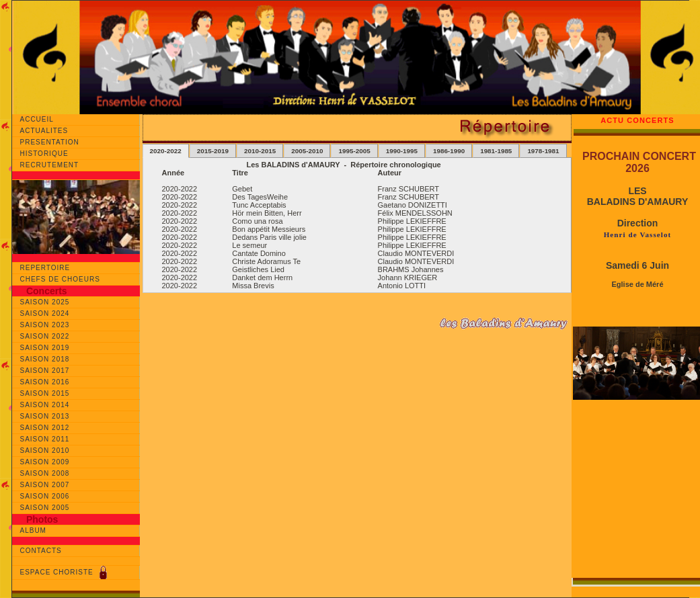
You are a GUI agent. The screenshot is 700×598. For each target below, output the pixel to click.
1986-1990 (449, 151)
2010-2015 (260, 151)
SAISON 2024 (45, 313)
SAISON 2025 (45, 302)
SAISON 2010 (45, 451)
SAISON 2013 (45, 416)
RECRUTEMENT (52, 165)
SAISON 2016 (45, 382)
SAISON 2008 (45, 473)
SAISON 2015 (45, 393)
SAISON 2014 (45, 405)
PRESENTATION (52, 142)
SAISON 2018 (45, 359)
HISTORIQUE (49, 154)
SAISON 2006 (45, 496)
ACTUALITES (45, 131)
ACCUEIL (41, 119)
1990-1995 (402, 151)
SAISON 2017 (45, 371)
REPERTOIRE (45, 268)
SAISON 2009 (45, 462)
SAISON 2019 (45, 348)
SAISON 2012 (45, 428)
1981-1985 (496, 151)
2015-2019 (213, 151)
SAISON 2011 (45, 439)
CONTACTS (41, 551)
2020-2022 (166, 151)
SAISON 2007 (45, 485)
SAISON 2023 (45, 325)
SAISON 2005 (45, 508)
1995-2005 (354, 151)
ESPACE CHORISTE (65, 572)
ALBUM (33, 530)
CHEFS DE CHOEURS (60, 279)
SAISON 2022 (45, 336)
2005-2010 (307, 151)
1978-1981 (543, 151)
